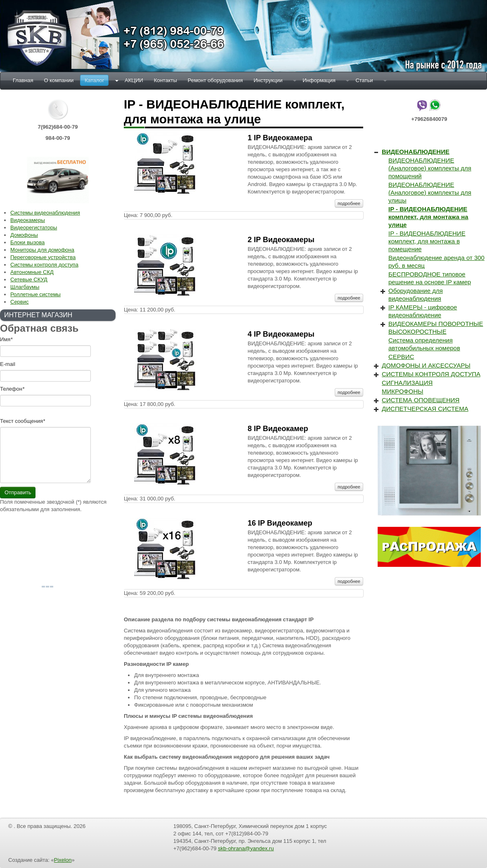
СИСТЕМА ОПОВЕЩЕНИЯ (421, 400)
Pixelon (63, 860)
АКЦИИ (134, 80)
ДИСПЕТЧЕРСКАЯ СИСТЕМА (425, 409)
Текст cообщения (22, 421)
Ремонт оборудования (215, 80)
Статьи (364, 80)
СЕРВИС (401, 357)
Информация (319, 80)
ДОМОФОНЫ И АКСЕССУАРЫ (426, 365)
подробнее (349, 203)
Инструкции (268, 80)
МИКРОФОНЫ (403, 391)
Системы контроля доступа (44, 265)
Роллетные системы (35, 294)
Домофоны (24, 235)
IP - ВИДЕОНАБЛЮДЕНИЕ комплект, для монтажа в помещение (427, 241)
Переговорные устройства (43, 257)
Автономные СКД (32, 272)
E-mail (8, 364)
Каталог (94, 80)
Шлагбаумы (25, 287)
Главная (23, 80)
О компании (59, 80)
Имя (6, 339)
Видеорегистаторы (34, 228)
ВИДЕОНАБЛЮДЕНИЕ (416, 152)
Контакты (165, 80)
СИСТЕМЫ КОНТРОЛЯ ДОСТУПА (431, 374)
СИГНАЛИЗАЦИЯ (407, 383)
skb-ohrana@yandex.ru (246, 848)
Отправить (18, 492)
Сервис (20, 302)
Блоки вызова (27, 242)
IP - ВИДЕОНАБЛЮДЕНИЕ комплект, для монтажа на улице (428, 217)
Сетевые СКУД (29, 280)
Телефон (12, 389)
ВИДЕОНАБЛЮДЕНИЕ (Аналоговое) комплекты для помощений (430, 168)
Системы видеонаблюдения (45, 213)
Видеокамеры (28, 220)
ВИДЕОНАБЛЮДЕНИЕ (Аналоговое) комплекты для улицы (430, 192)
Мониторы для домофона (42, 250)
